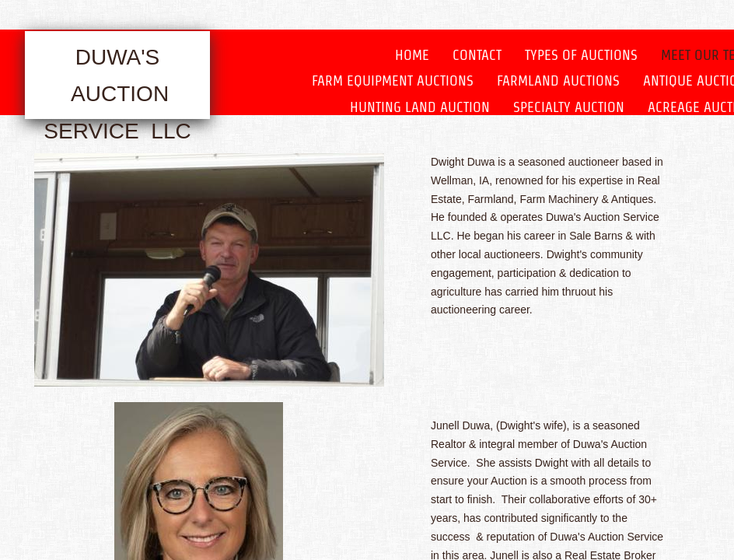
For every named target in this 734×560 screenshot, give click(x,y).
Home (412, 55)
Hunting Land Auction (420, 107)
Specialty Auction (569, 107)
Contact (477, 55)
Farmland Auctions (558, 80)
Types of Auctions (581, 55)
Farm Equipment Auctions (393, 80)
